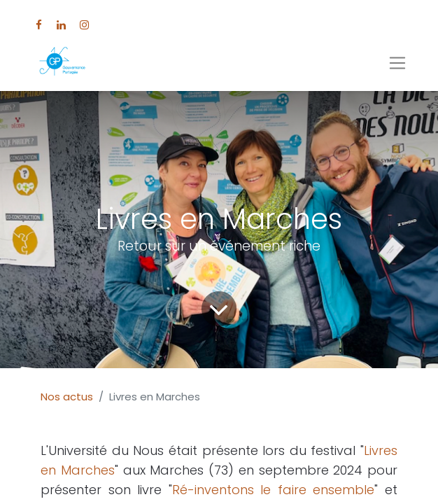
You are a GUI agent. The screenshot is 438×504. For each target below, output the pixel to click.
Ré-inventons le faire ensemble (274, 490)
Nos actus (67, 397)
